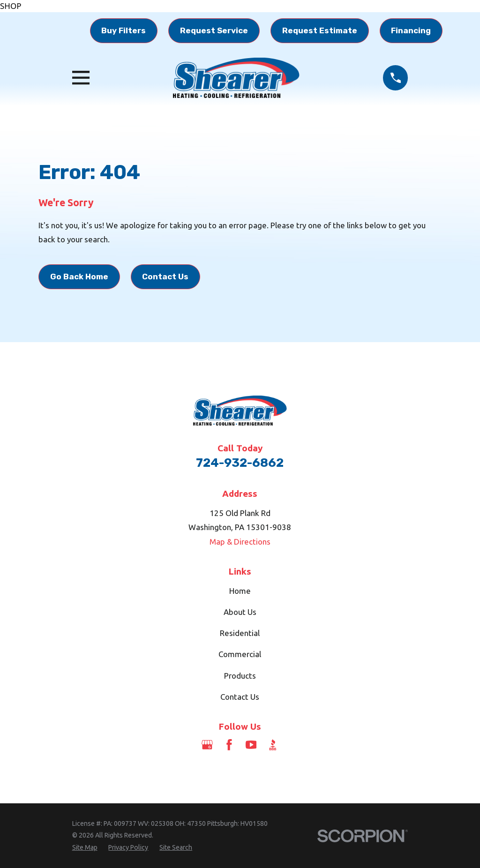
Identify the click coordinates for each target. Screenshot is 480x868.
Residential (240, 633)
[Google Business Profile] (207, 745)
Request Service (214, 30)
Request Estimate (320, 30)
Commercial (240, 654)
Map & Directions (240, 542)
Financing (411, 30)
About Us (240, 612)
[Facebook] (229, 745)
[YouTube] (251, 745)
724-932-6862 (240, 463)
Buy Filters (124, 30)
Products (240, 676)
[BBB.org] (273, 745)
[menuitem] (85, 848)
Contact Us (165, 277)
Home (240, 591)
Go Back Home (79, 277)
